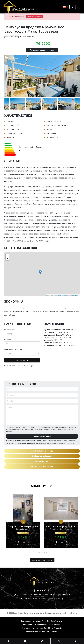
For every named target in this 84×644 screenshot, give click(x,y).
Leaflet (48, 295)
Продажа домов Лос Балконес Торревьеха (42, 631)
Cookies (65, 613)
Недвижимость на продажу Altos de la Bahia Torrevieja (42, 621)
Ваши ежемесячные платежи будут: (19, 366)
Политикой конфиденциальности (15, 429)
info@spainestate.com (62, 595)
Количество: (9, 330)
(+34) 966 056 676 (41, 595)
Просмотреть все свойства (42, 560)
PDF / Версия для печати (42, 467)
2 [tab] (40, 553)
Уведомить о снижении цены (42, 50)
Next (77, 76)
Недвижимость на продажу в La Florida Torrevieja (42, 624)
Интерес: (8, 339)
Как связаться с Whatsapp (42, 451)
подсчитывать (22, 360)
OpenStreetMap (62, 295)
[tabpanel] (23, 522)
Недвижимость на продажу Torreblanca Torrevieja (42, 628)
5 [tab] (46, 553)
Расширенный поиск (34, 17)
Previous (7, 76)
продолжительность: (13, 349)
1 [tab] (38, 553)
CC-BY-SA (76, 295)
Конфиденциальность (53, 613)
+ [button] (7, 255)
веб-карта (73, 613)
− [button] (7, 259)
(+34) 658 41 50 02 (24, 595)
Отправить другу (42, 461)
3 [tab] (42, 553)
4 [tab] (44, 553)
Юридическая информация (34, 613)
